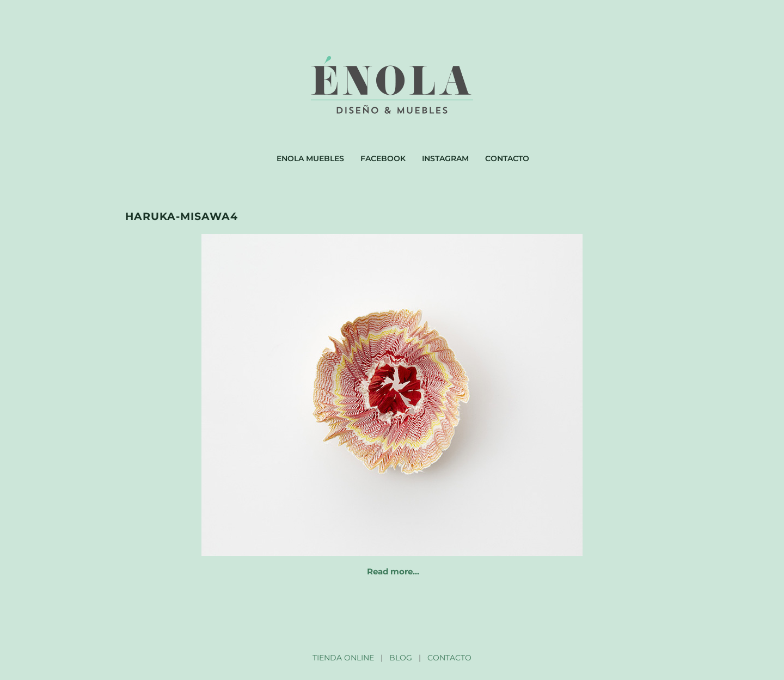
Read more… (393, 571)
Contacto (507, 158)
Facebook (383, 158)
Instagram (445, 158)
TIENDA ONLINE (343, 658)
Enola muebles (310, 158)
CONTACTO (449, 658)
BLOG (401, 658)
